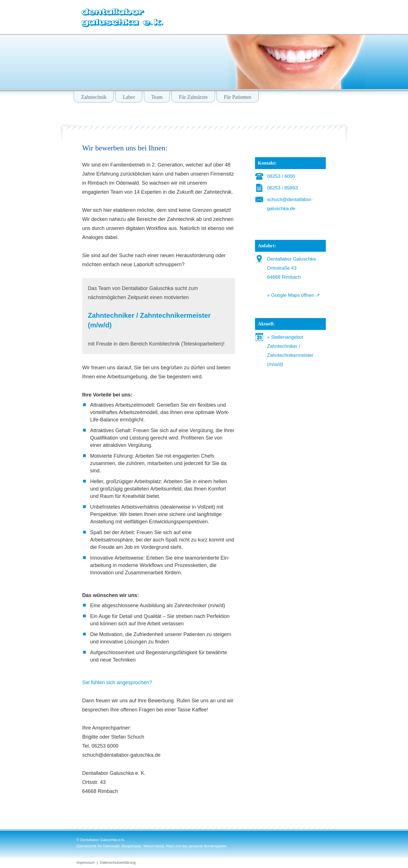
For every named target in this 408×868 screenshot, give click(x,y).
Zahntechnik (94, 97)
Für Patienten (238, 97)
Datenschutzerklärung (118, 862)
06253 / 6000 (281, 176)
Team (157, 97)
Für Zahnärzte (193, 97)
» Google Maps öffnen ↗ (294, 295)
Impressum (86, 862)
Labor (129, 97)
